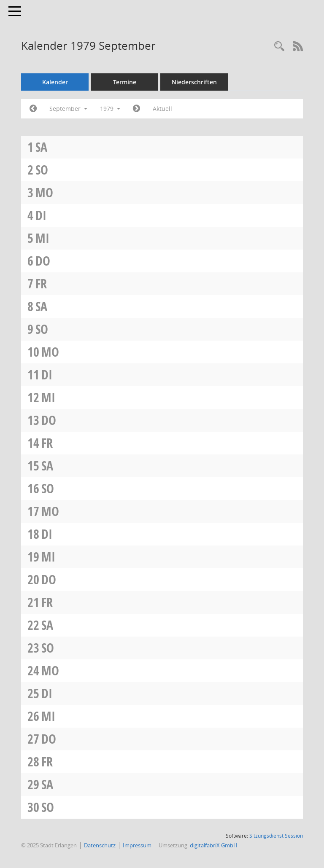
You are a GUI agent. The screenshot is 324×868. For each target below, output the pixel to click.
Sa (41, 147)
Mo (44, 192)
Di (41, 215)
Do (43, 261)
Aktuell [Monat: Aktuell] (162, 109)
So (42, 170)
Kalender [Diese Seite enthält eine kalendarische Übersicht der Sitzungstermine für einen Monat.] (55, 82)
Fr (41, 284)
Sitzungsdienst (276, 836)
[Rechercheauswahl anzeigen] (279, 47)
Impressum (137, 845)
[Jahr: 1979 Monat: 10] (136, 109)
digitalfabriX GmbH (214, 845)
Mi (42, 238)
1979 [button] (110, 109)
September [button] (68, 109)
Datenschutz (100, 845)
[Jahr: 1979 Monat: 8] (33, 109)
